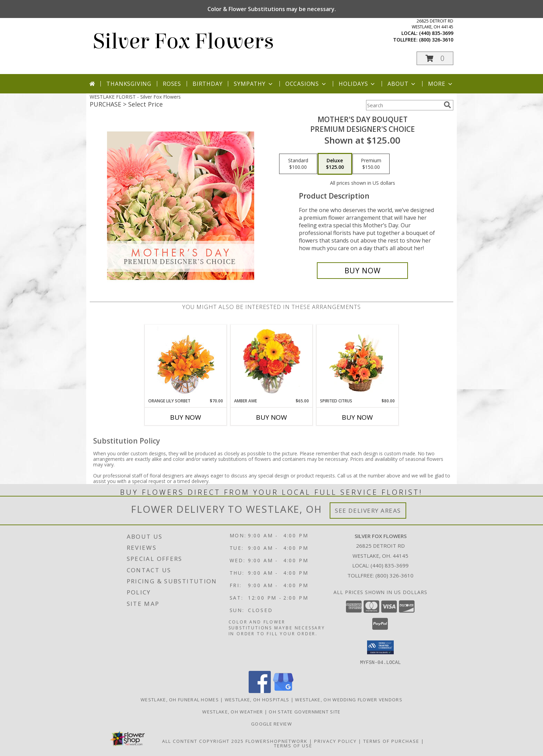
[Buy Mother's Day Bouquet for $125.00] (362, 271)
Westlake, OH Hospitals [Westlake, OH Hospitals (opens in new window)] (257, 699)
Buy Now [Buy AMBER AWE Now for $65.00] (271, 417)
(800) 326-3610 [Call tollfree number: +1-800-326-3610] (436, 40)
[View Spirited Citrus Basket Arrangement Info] (358, 361)
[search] (447, 105)
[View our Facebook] (260, 691)
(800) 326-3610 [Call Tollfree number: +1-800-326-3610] (394, 575)
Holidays (357, 84)
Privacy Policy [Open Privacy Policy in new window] (335, 741)
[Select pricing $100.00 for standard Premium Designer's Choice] (298, 164)
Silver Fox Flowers (184, 41)
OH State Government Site (305, 711)
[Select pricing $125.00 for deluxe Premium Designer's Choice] (335, 164)
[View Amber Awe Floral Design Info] (272, 361)
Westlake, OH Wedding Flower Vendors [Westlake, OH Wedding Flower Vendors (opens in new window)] (349, 699)
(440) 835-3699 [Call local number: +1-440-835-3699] (436, 33)
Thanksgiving (129, 84)
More (441, 84)
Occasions (306, 84)
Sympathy (254, 84)
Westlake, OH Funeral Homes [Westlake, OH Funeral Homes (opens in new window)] (180, 699)
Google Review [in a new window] (271, 723)
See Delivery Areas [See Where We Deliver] (368, 511)
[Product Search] (403, 105)
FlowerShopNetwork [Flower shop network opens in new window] (277, 741)
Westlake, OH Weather (233, 711)
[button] (435, 58)
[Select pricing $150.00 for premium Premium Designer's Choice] (371, 164)
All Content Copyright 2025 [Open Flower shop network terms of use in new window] (203, 741)
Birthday (207, 84)
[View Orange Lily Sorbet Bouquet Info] (186, 361)
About (402, 84)
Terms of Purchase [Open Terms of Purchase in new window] (391, 741)
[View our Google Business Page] (283, 691)
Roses (172, 84)
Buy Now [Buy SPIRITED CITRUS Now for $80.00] (357, 417)
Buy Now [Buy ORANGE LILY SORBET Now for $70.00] (186, 417)
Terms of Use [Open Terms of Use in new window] (293, 745)
